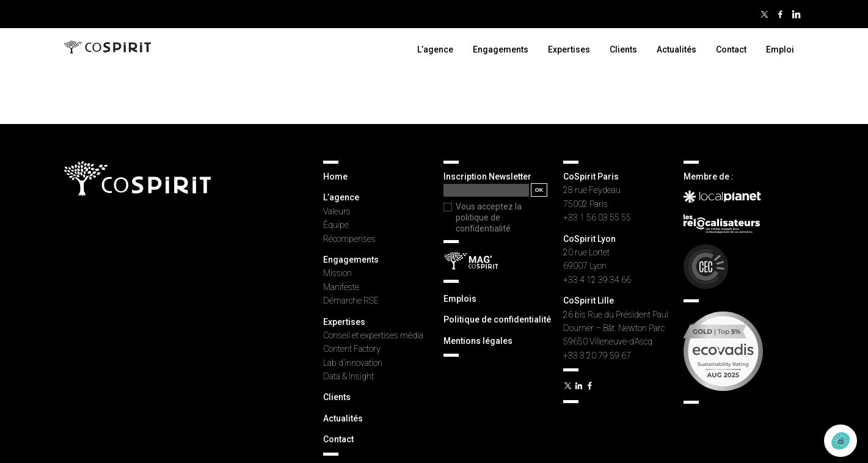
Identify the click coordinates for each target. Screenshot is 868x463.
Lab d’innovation (353, 363)
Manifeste (341, 287)
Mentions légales (478, 341)
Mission (337, 273)
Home (335, 177)
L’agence (435, 49)
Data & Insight (348, 376)
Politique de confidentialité (497, 319)
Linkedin (796, 14)
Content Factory (352, 349)
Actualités (677, 49)
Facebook (780, 14)
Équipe (336, 225)
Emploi (780, 49)
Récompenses (349, 239)
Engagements (501, 49)
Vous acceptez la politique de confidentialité (489, 217)
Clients (623, 49)
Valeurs (337, 211)
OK (539, 190)
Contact (731, 49)
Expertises (569, 49)
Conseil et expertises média (373, 335)
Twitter (764, 14)
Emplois (460, 299)
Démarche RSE (351, 301)
